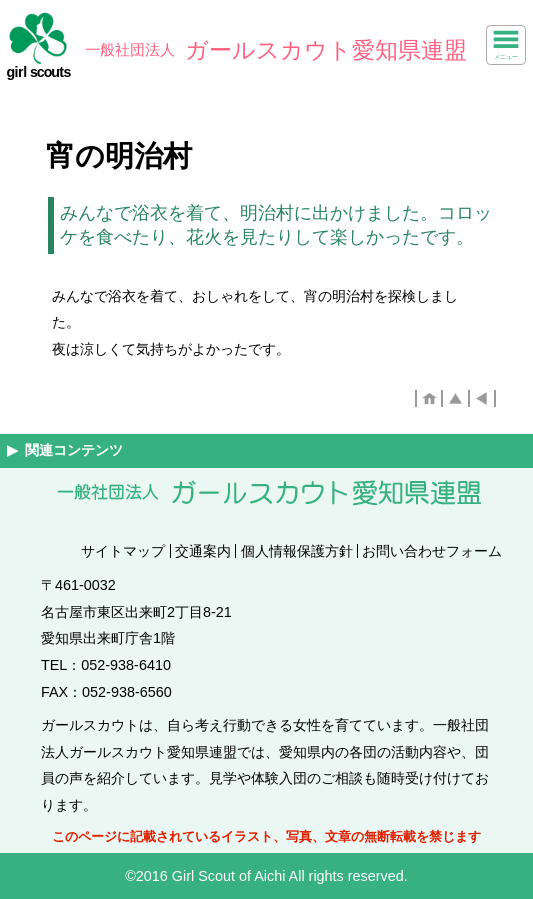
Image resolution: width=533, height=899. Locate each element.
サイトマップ (123, 551)
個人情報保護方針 (297, 551)
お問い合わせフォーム (432, 551)
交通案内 (203, 551)
